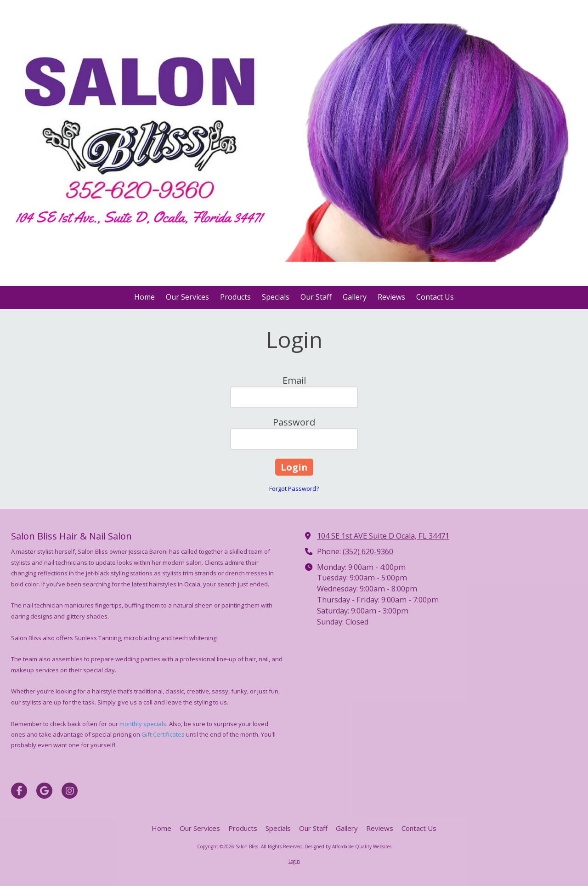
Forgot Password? (294, 488)
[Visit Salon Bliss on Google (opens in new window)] (44, 791)
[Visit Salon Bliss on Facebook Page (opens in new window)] (19, 791)
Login (294, 861)
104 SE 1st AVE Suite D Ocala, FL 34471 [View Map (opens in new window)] (383, 536)
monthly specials (143, 724)
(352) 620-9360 (368, 551)
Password (294, 422)
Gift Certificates (163, 734)
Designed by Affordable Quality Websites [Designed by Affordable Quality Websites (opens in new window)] (348, 846)
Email (294, 380)
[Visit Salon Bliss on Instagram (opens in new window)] (70, 791)
